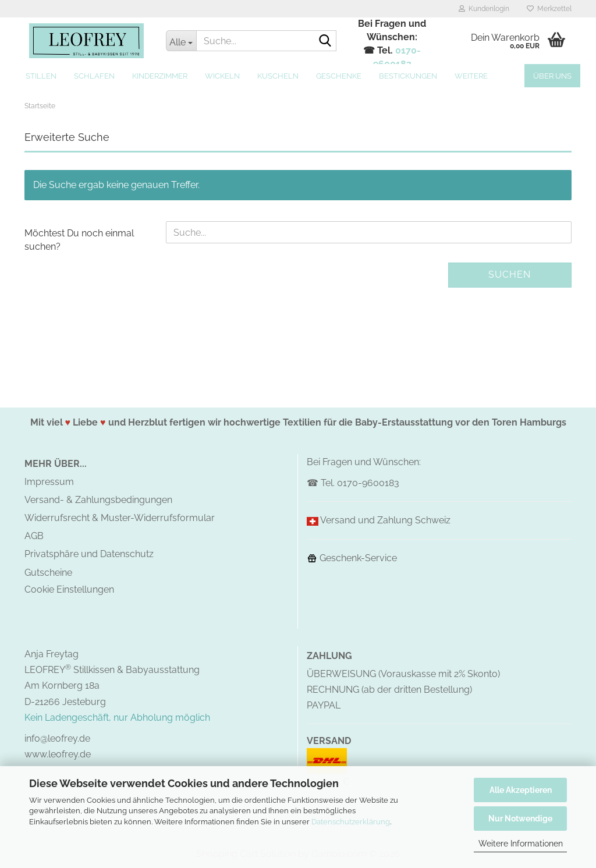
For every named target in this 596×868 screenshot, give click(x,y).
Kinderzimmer (160, 76)
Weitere (471, 76)
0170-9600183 (368, 483)
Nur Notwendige (520, 819)
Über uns (552, 76)
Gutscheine (48, 573)
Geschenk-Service (352, 558)
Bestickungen (408, 76)
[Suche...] (181, 41)
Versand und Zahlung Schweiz (385, 520)
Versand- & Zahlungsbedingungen (98, 500)
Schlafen (94, 76)
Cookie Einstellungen (69, 589)
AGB (34, 536)
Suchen (510, 274)
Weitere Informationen (521, 844)
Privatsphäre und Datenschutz (89, 554)
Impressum (49, 482)
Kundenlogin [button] (484, 9)
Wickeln (222, 76)
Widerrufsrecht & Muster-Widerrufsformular (120, 518)
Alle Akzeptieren (521, 790)
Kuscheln (278, 76)
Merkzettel (549, 9)
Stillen (41, 76)
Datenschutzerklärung (351, 822)
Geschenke (339, 76)
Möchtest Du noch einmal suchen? (79, 240)
